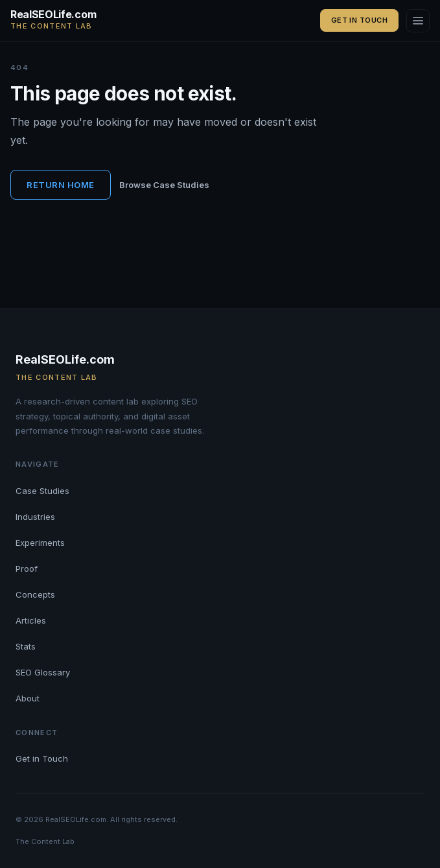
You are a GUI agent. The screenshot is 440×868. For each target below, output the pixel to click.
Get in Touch (359, 20)
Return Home (61, 185)
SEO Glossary (43, 672)
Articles (31, 620)
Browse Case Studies (164, 185)
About (28, 698)
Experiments (40, 543)
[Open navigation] (418, 21)
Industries (35, 517)
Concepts (35, 594)
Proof (27, 569)
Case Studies (42, 491)
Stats (26, 646)
